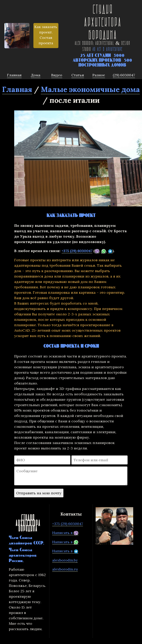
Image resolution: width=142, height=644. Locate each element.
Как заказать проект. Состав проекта (46, 35)
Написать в (65, 533)
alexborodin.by (65, 560)
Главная (17, 89)
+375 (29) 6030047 (77, 251)
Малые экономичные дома (90, 89)
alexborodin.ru (65, 569)
